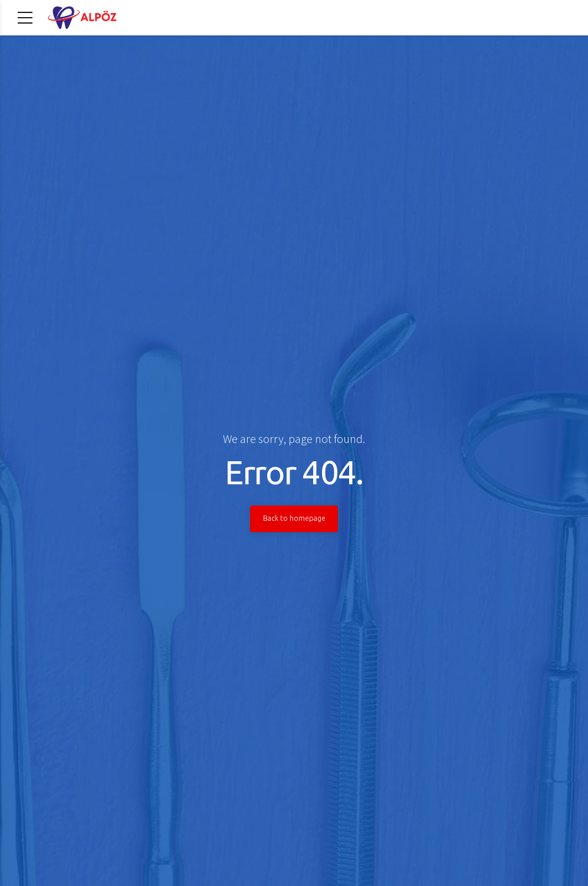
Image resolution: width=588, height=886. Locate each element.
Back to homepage (294, 518)
